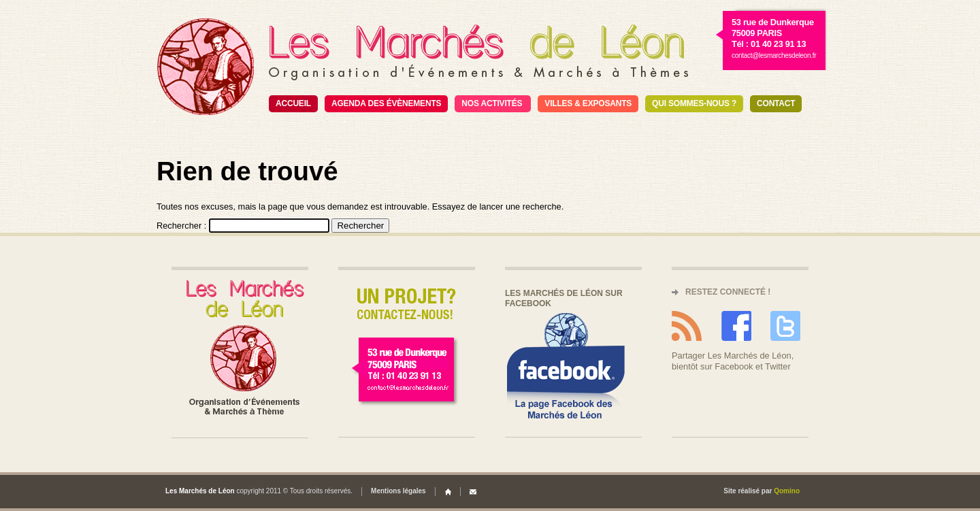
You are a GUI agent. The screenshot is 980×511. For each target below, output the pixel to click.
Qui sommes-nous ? (694, 103)
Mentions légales (398, 491)
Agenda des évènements (386, 103)
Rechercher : (181, 226)
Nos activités (492, 103)
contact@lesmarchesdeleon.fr (774, 55)
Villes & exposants (588, 103)
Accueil (293, 103)
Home (448, 492)
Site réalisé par (762, 491)
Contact (776, 103)
